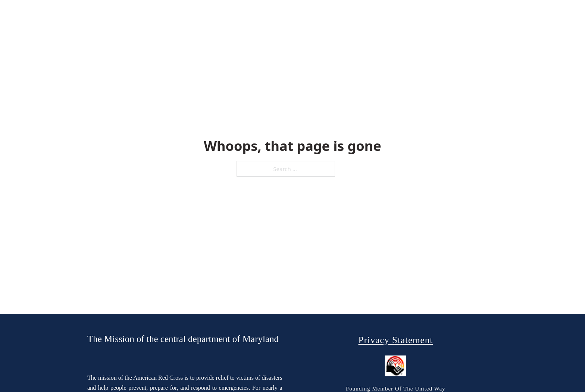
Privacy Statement (395, 340)
